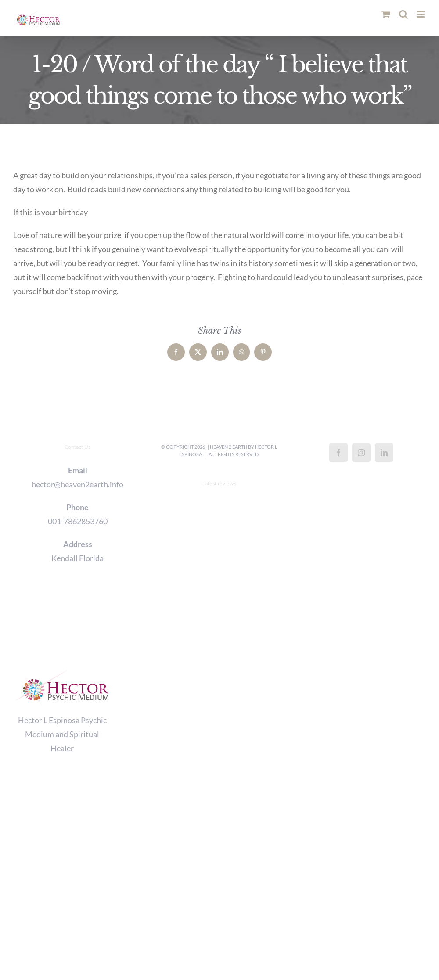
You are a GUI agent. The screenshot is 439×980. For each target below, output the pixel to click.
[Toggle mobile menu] (421, 14)
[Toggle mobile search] (403, 14)
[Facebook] (338, 453)
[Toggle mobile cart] (386, 14)
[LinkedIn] (384, 453)
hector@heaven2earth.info (77, 484)
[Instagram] (361, 453)
